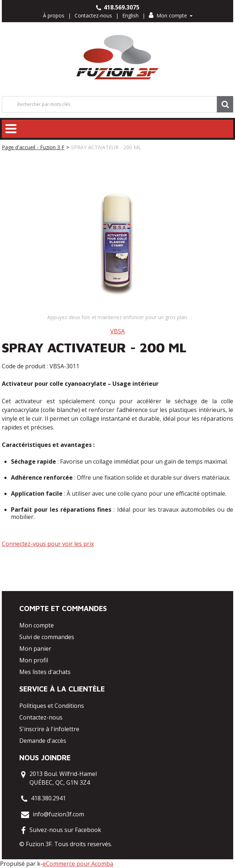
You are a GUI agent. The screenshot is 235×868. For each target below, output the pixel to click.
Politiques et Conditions (52, 706)
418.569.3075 (118, 7)
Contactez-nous (93, 15)
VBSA (117, 331)
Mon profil (34, 660)
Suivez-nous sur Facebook (65, 830)
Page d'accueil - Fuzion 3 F (33, 147)
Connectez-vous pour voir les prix (48, 544)
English (130, 15)
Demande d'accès (43, 741)
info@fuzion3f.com (58, 814)
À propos (54, 15)
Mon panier (35, 649)
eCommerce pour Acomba (78, 864)
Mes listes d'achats (45, 672)
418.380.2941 (48, 798)
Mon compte (171, 15)
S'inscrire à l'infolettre (49, 729)
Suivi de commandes (47, 637)
